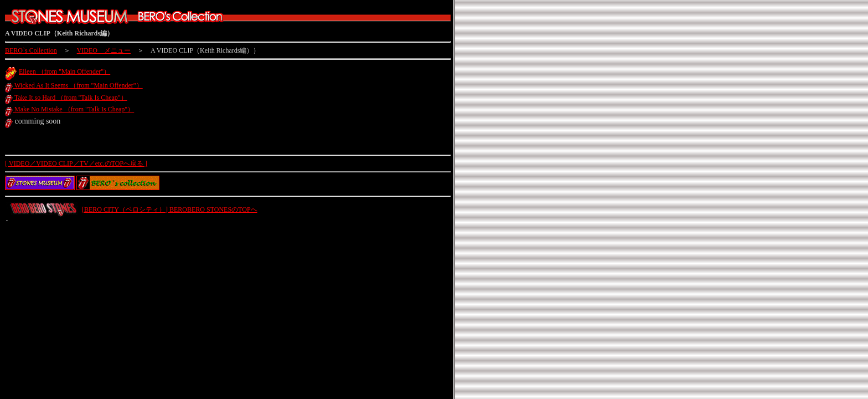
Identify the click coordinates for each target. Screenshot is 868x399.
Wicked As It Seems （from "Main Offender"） (74, 85)
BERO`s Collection (31, 50)
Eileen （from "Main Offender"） (64, 71)
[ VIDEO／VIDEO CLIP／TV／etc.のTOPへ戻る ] (76, 163)
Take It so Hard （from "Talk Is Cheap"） (66, 98)
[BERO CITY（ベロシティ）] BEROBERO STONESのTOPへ (170, 209)
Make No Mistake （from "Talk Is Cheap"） (69, 109)
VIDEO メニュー (104, 50)
